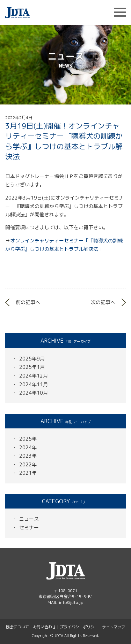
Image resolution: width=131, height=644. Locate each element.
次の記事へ (103, 302)
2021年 (28, 473)
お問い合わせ (44, 627)
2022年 (28, 464)
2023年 (28, 456)
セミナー (29, 527)
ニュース (29, 519)
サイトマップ (114, 627)
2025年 (28, 439)
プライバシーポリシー (79, 627)
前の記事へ (28, 302)
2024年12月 (34, 376)
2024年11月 (34, 384)
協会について (17, 627)
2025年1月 (32, 367)
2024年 (28, 447)
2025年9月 (32, 359)
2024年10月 (34, 393)
